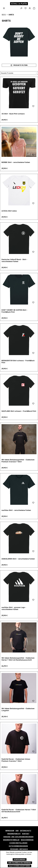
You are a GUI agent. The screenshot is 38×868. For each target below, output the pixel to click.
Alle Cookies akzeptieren (20, 866)
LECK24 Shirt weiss (9, 211)
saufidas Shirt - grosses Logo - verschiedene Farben (14, 608)
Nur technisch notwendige (20, 863)
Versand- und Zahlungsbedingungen (18, 837)
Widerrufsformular (11, 840)
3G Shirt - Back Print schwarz (13, 114)
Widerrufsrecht (14, 834)
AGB (17, 831)
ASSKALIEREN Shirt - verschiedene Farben (18, 559)
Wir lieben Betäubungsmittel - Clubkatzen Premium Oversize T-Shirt (18, 461)
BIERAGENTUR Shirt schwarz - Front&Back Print (18, 362)
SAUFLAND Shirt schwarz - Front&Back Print (19, 411)
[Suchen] (21, 8)
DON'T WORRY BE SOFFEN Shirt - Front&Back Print (14, 311)
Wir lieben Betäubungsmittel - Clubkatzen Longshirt (18, 709)
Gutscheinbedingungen (18, 846)
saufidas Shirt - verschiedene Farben (16, 510)
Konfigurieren (20, 859)
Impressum (10, 831)
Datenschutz (26, 831)
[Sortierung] (19, 73)
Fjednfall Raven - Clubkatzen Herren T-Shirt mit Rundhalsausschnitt (19, 811)
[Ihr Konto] (30, 8)
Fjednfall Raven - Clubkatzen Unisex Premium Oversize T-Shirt (16, 760)
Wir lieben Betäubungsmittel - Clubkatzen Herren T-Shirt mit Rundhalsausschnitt (18, 659)
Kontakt (26, 834)
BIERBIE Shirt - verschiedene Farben (16, 162)
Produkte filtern (19, 65)
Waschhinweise (27, 840)
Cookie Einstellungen (18, 843)
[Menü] (4, 8)
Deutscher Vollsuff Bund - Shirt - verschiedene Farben (14, 260)
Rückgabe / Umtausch (19, 849)
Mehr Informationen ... (19, 856)
